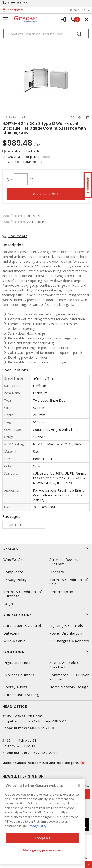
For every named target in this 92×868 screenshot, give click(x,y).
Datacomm (12, 633)
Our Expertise (46, 615)
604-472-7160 (42, 728)
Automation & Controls (23, 626)
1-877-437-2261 (19, 3)
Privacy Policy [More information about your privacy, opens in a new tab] (37, 826)
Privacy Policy (15, 580)
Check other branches (23, 162)
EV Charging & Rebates (69, 641)
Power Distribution (66, 633)
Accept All (42, 838)
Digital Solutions (17, 663)
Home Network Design (69, 687)
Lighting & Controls (66, 626)
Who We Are (14, 560)
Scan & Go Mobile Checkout (64, 665)
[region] (42, 822)
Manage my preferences (42, 850)
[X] (79, 786)
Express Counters (19, 675)
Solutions (46, 652)
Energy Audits (15, 687)
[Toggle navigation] (6, 19)
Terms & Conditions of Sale (69, 582)
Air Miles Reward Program (64, 562)
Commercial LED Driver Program (69, 677)
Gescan (46, 549)
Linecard (57, 572)
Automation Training (21, 695)
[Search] (46, 34)
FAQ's (8, 604)
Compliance (13, 572)
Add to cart (46, 194)
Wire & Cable (14, 641)
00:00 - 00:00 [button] (77, 10)
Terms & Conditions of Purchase (23, 594)
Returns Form (61, 592)
